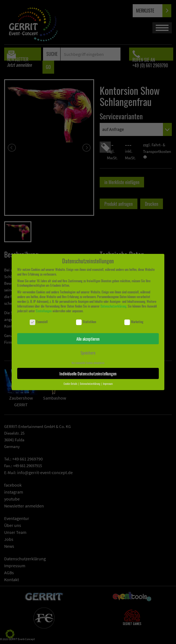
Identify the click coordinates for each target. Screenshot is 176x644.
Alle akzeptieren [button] (88, 339)
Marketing (134, 322)
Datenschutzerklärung (113, 306)
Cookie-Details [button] (71, 384)
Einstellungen (44, 311)
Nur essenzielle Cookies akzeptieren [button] (88, 363)
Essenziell (39, 322)
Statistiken (86, 322)
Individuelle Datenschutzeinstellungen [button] (88, 373)
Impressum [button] (108, 384)
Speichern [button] (88, 353)
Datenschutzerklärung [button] (90, 384)
